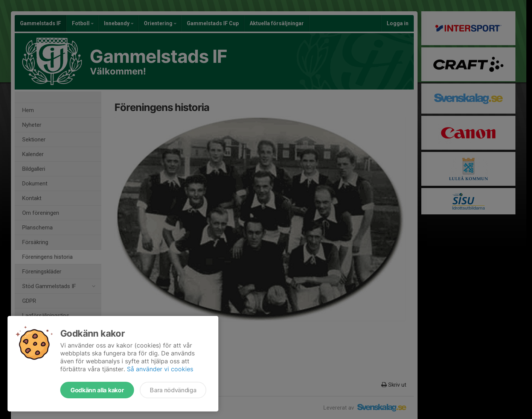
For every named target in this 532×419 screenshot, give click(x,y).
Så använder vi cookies (160, 369)
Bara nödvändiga (173, 390)
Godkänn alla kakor (97, 390)
